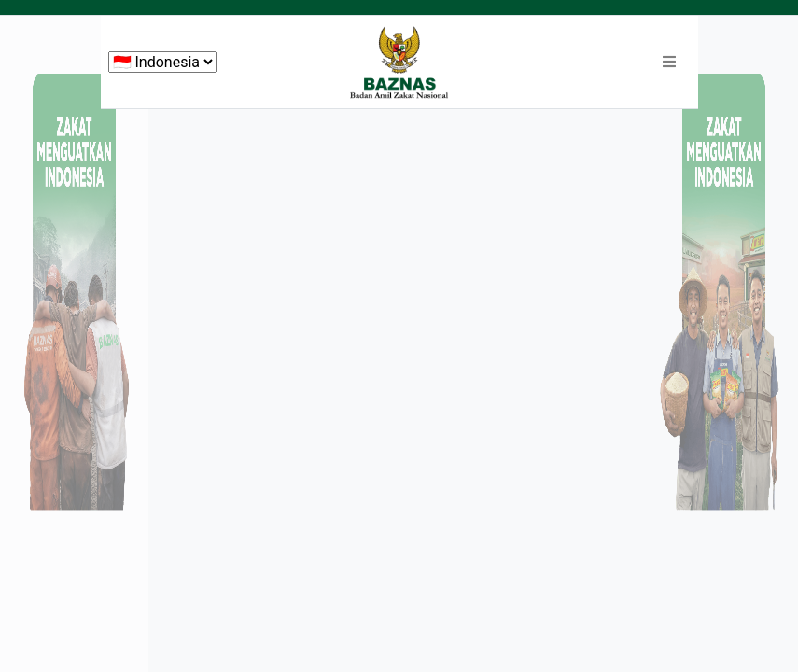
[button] (669, 63)
